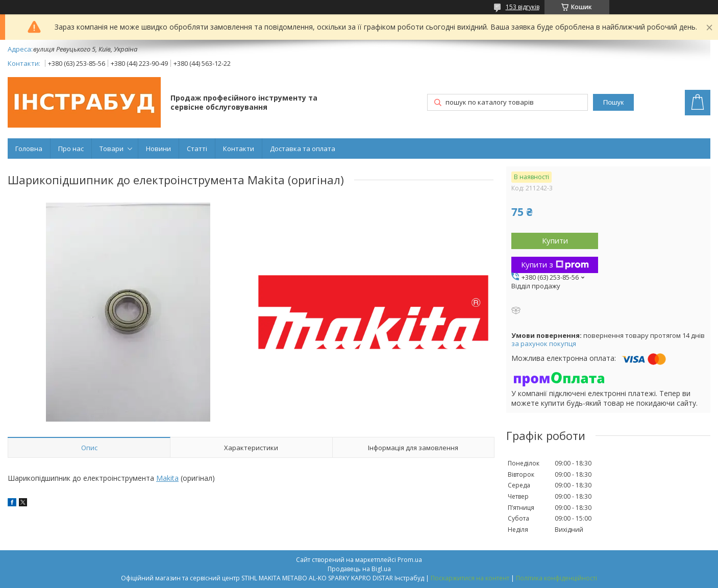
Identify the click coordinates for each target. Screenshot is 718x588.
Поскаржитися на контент (470, 578)
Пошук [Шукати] (613, 102)
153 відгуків (523, 7)
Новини (158, 149)
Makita (167, 478)
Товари (112, 149)
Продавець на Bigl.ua (359, 569)
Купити (555, 240)
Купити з (555, 264)
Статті (197, 149)
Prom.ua (410, 560)
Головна (29, 149)
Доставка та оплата (303, 149)
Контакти (239, 149)
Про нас (71, 149)
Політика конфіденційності (556, 578)
